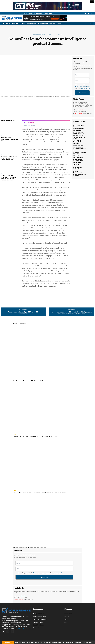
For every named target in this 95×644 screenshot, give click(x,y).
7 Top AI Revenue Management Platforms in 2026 (9, 139)
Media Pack (83, 110)
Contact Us (36, 628)
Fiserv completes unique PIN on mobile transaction (23, 313)
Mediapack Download (39, 614)
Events (52, 24)
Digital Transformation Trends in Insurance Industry (79, 173)
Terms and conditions (82, 87)
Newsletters (38, 13)
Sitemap (67, 616)
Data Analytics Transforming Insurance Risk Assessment (78, 160)
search (66, 622)
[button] (91, 24)
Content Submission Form (40, 619)
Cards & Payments (39, 34)
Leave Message (78, 113)
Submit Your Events (38, 625)
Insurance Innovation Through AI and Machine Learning (80, 153)
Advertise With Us (38, 622)
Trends (15, 24)
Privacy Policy (68, 614)
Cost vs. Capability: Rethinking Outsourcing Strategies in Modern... (79, 140)
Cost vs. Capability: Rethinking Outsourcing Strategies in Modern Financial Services (9, 178)
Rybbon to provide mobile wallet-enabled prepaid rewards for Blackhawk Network (72, 313)
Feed (66, 619)
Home (23, 13)
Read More (22, 629)
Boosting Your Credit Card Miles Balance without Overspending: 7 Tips (9, 158)
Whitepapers (43, 24)
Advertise (30, 13)
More (59, 24)
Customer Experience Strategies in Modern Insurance (79, 166)
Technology (58, 34)
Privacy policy (85, 88)
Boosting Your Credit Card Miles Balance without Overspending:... (79, 133)
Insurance (15, 546)
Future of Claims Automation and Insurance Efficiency (79, 147)
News (8, 24)
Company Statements (28, 24)
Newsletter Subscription (40, 616)
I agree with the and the (82, 87)
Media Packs (48, 13)
